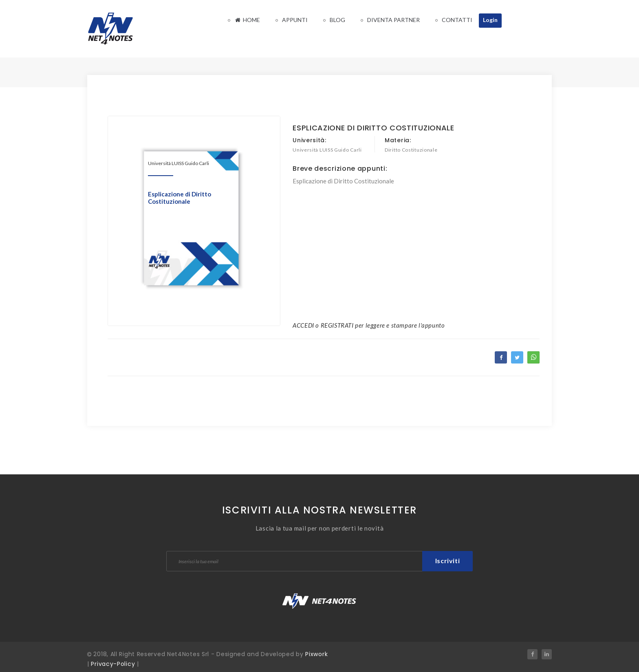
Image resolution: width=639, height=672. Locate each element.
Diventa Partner (393, 20)
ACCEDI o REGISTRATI (323, 325)
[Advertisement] (416, 242)
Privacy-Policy (113, 664)
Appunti (295, 20)
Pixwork (316, 654)
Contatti (457, 20)
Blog (337, 20)
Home (247, 20)
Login (490, 20)
